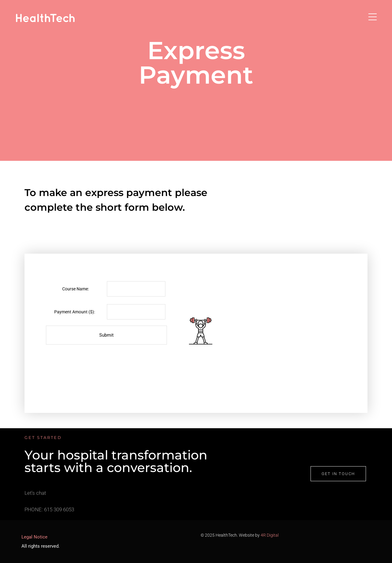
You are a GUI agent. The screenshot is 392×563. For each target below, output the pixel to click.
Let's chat (35, 496)
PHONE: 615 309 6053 (49, 513)
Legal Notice (34, 537)
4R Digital (270, 535)
